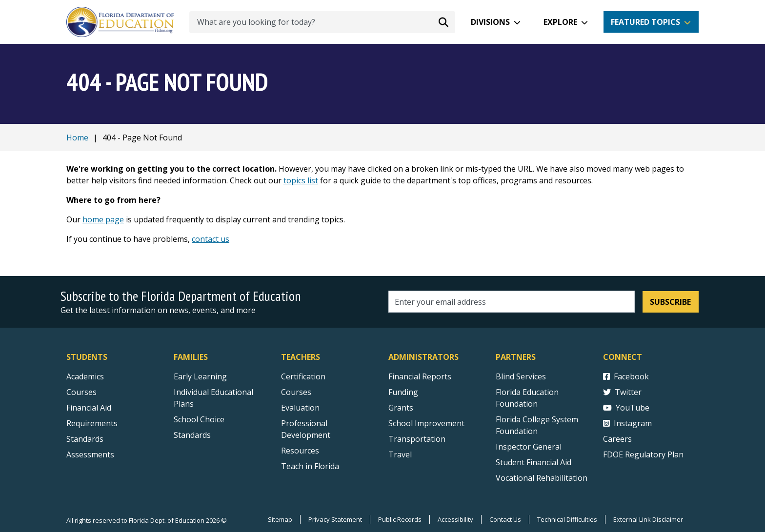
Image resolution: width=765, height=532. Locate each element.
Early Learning (200, 376)
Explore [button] (560, 22)
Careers (617, 439)
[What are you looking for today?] (322, 22)
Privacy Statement (335, 519)
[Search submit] (443, 22)
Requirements (92, 423)
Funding (403, 392)
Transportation (417, 439)
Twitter (622, 392)
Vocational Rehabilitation (542, 478)
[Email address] (512, 302)
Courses (81, 392)
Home (77, 138)
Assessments (90, 454)
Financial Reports (420, 376)
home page (103, 219)
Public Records (400, 519)
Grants (401, 408)
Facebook (626, 376)
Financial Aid (89, 408)
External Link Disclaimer (648, 519)
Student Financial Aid (533, 462)
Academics (85, 376)
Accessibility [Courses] (455, 519)
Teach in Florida (310, 466)
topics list (301, 180)
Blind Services (521, 376)
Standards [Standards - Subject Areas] (85, 439)
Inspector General (529, 447)
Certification (303, 376)
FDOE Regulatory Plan (643, 454)
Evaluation (300, 408)
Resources (300, 451)
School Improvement (426, 423)
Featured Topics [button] (645, 22)
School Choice (199, 419)
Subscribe (670, 302)
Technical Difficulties (567, 519)
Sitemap (280, 519)
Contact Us (505, 519)
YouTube (626, 408)
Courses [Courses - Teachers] (296, 392)
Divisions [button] (490, 22)
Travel (400, 454)
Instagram (627, 423)
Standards (192, 435)
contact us (211, 239)
